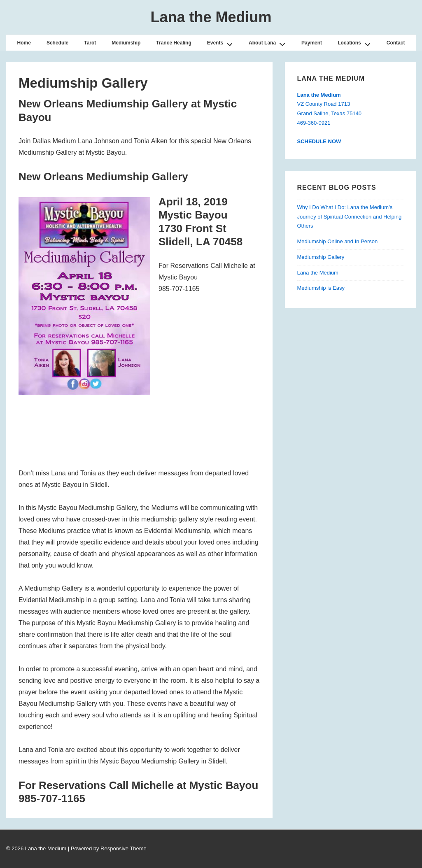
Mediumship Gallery (321, 257)
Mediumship (126, 43)
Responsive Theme (124, 848)
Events (222, 42)
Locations (356, 42)
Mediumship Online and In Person (338, 241)
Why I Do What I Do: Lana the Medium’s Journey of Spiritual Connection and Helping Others (350, 217)
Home (24, 43)
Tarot (90, 43)
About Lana (269, 42)
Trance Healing (174, 43)
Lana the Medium (211, 17)
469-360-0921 (314, 123)
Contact (396, 43)
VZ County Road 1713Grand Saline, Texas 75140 (330, 104)
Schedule (57, 43)
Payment (312, 43)
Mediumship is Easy (321, 288)
